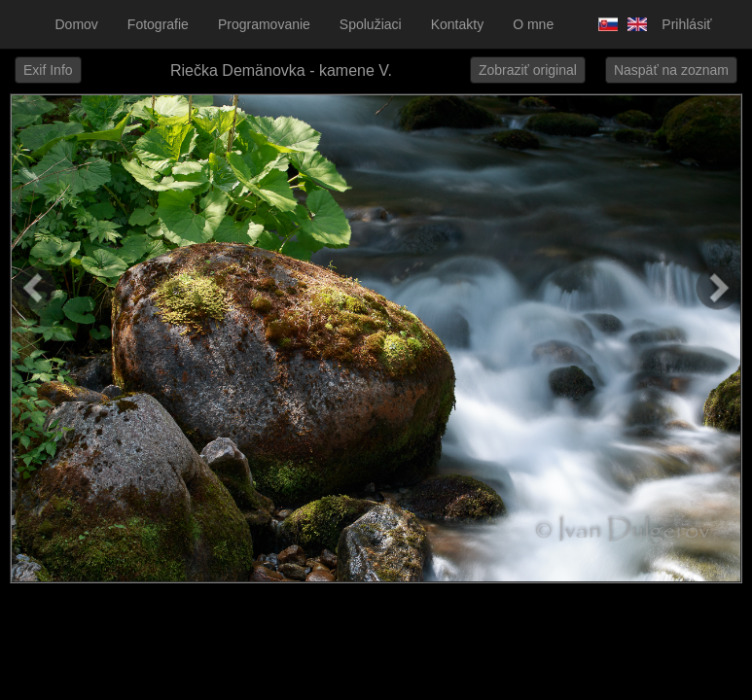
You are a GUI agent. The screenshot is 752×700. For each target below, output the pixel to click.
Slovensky (603, 24)
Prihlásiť (686, 24)
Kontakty (457, 24)
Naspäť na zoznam (671, 70)
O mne (533, 24)
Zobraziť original (528, 70)
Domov (77, 24)
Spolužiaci (371, 24)
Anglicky (632, 24)
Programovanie (264, 24)
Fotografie (158, 24)
